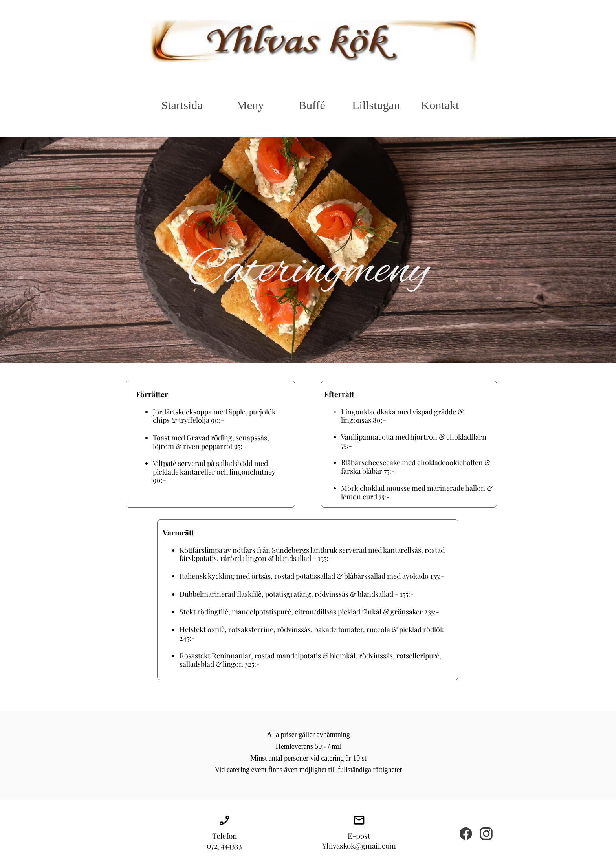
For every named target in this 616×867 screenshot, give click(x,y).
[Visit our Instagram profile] (486, 834)
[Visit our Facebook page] (466, 834)
